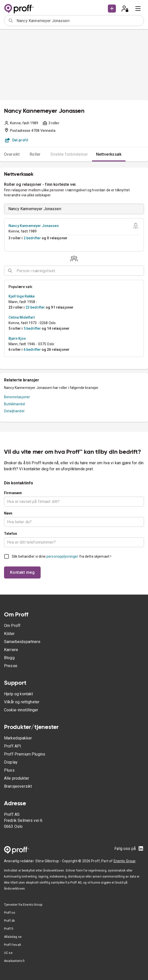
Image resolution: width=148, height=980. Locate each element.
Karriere (11, 650)
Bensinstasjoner (17, 397)
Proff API (13, 746)
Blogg (9, 658)
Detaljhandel (14, 411)
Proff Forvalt (13, 945)
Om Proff (12, 626)
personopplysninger (62, 556)
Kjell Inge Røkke (22, 296)
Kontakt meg (22, 572)
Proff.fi (9, 929)
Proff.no (10, 913)
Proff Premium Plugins (25, 754)
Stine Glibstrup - (49, 861)
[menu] (138, 9)
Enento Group (125, 861)
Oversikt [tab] (12, 154)
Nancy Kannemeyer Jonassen (34, 226)
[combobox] (79, 21)
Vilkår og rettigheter (22, 702)
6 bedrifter (32, 350)
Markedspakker (18, 738)
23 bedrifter (35, 307)
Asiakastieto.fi (14, 961)
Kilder (9, 634)
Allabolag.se (13, 937)
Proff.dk (9, 921)
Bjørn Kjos (17, 338)
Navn (8, 513)
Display (11, 762)
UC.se (8, 953)
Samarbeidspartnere (22, 642)
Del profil (17, 140)
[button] (112, 9)
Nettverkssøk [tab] (109, 154)
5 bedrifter (32, 328)
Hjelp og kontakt (18, 694)
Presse (11, 666)
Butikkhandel (15, 404)
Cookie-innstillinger (21, 710)
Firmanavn (13, 493)
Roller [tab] (35, 154)
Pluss (9, 770)
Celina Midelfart (22, 317)
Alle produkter (17, 778)
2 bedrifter (32, 238)
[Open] (142, 271)
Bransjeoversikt (18, 786)
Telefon (11, 534)
